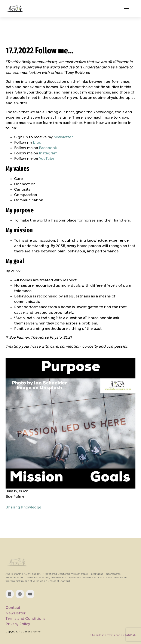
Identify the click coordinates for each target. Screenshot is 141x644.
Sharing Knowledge (23, 507)
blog (37, 143)
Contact (13, 608)
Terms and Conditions (26, 619)
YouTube (47, 159)
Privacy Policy (18, 624)
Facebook (48, 148)
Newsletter (16, 613)
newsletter (63, 137)
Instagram (48, 153)
